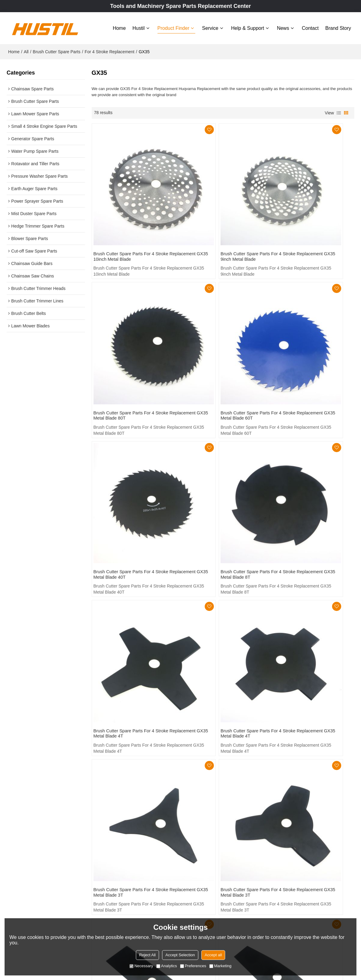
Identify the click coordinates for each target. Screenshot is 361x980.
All (26, 49)
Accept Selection (180, 955)
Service (210, 27)
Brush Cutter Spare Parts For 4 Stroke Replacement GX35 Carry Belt (222, 728)
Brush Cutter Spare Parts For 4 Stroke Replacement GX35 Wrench (309, 728)
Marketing (220, 966)
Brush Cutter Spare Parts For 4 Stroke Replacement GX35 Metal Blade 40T (218, 347)
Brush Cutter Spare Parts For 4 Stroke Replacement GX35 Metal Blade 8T (306, 347)
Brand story (338, 27)
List (339, 110)
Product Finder (173, 27)
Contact (310, 27)
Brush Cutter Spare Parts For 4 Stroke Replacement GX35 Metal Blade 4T (129, 475)
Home (119, 27)
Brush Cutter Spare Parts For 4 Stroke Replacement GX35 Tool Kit (131, 728)
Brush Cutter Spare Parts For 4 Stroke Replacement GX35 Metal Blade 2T (218, 603)
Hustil (139, 27)
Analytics (167, 966)
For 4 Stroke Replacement (110, 49)
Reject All (147, 955)
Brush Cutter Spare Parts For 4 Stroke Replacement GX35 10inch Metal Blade (130, 219)
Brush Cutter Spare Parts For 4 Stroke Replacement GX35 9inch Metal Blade (217, 219)
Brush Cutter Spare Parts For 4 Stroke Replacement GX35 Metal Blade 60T (129, 347)
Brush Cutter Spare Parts (57, 49)
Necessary (141, 966)
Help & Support (248, 27)
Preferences (193, 966)
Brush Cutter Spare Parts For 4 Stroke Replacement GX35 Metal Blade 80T (306, 219)
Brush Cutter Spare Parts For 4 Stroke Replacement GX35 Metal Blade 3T (306, 475)
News (283, 27)
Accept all (213, 955)
